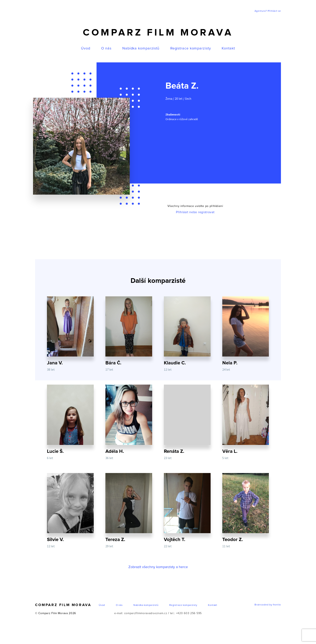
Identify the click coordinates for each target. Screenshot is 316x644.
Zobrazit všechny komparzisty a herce (158, 568)
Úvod (86, 48)
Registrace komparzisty (191, 48)
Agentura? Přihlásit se (268, 11)
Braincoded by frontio (268, 606)
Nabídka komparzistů (141, 48)
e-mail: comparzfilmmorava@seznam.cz (141, 614)
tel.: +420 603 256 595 (186, 614)
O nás (106, 48)
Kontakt (228, 48)
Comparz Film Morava (158, 33)
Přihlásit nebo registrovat (195, 212)
